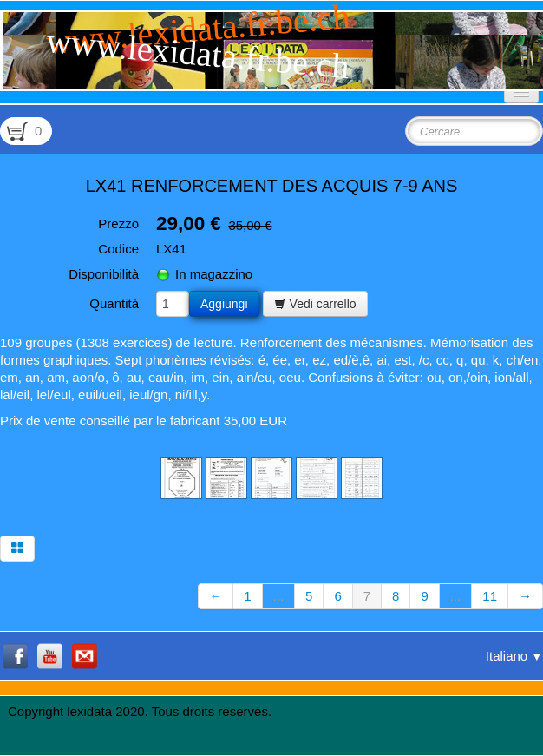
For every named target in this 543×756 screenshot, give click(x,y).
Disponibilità (104, 274)
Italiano (514, 656)
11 (490, 596)
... (279, 596)
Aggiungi (224, 304)
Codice (118, 249)
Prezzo (118, 224)
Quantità (114, 303)
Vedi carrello (315, 304)
